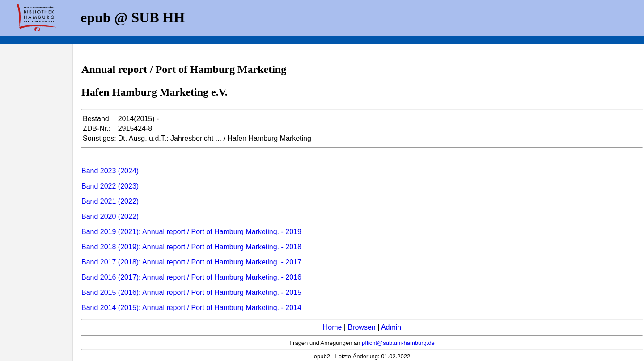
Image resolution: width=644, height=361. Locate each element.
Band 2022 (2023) (110, 186)
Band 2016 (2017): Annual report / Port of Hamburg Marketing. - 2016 (191, 277)
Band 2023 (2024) (110, 171)
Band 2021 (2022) (110, 201)
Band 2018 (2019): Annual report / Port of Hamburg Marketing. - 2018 (191, 247)
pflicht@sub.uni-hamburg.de (398, 343)
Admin (391, 327)
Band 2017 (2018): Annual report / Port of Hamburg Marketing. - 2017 (191, 262)
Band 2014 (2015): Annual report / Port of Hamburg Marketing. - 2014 (191, 308)
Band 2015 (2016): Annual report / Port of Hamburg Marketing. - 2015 (191, 292)
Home (333, 327)
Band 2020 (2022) (110, 216)
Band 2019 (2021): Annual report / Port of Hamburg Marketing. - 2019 (191, 232)
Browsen (361, 327)
